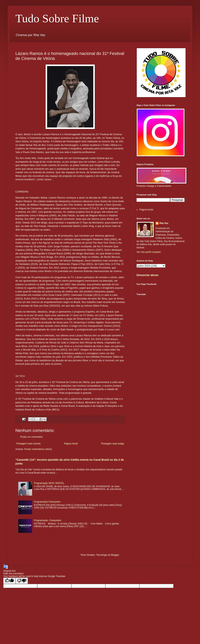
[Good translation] (9, 581)
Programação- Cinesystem (48, 520)
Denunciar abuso (147, 275)
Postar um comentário (31, 437)
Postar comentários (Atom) (38, 449)
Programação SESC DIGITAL (49, 483)
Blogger (115, 555)
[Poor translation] (22, 581)
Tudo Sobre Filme (57, 18)
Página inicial (71, 444)
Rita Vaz (164, 223)
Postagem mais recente (28, 444)
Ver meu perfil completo (149, 252)
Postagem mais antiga (113, 444)
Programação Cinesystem (47, 502)
